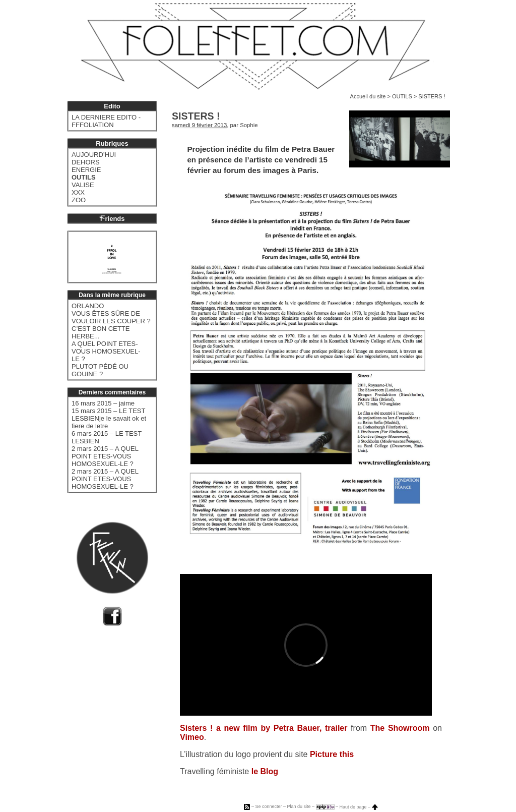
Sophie (249, 125)
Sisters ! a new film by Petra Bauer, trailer (264, 728)
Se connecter (268, 807)
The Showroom (400, 728)
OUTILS (402, 96)
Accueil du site (368, 96)
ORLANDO (88, 306)
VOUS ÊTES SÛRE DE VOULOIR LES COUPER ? (111, 317)
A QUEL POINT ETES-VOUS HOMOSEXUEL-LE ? (106, 351)
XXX (78, 192)
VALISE (83, 185)
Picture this (332, 754)
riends (112, 219)
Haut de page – (359, 807)
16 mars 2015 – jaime (103, 403)
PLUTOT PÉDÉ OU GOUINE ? (100, 370)
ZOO (79, 200)
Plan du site (299, 807)
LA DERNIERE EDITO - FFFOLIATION (106, 121)
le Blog (265, 771)
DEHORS (86, 162)
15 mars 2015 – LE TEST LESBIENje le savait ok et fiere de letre (109, 418)
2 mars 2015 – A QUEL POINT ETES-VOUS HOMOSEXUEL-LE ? (105, 456)
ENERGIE (86, 170)
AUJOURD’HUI (94, 155)
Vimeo (192, 737)
